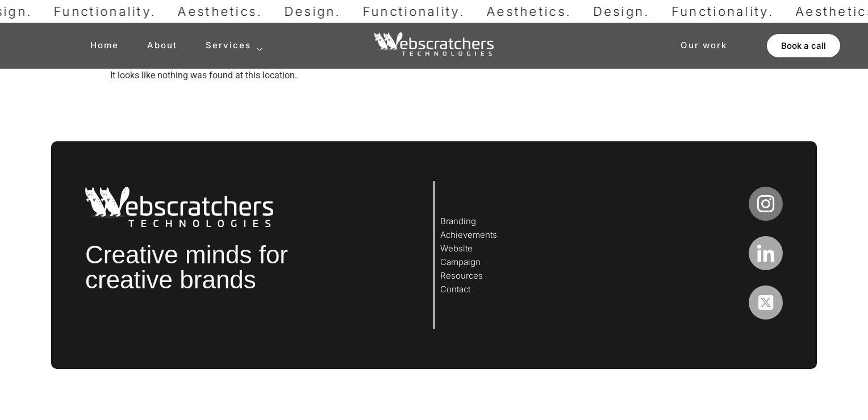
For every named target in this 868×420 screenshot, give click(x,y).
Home (105, 45)
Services (235, 46)
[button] (804, 46)
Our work (704, 45)
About (162, 45)
